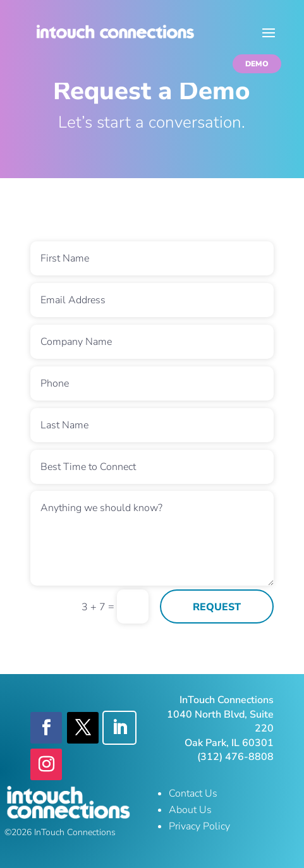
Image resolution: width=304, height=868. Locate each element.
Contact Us (193, 793)
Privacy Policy (199, 826)
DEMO (257, 64)
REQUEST (217, 607)
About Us (190, 810)
